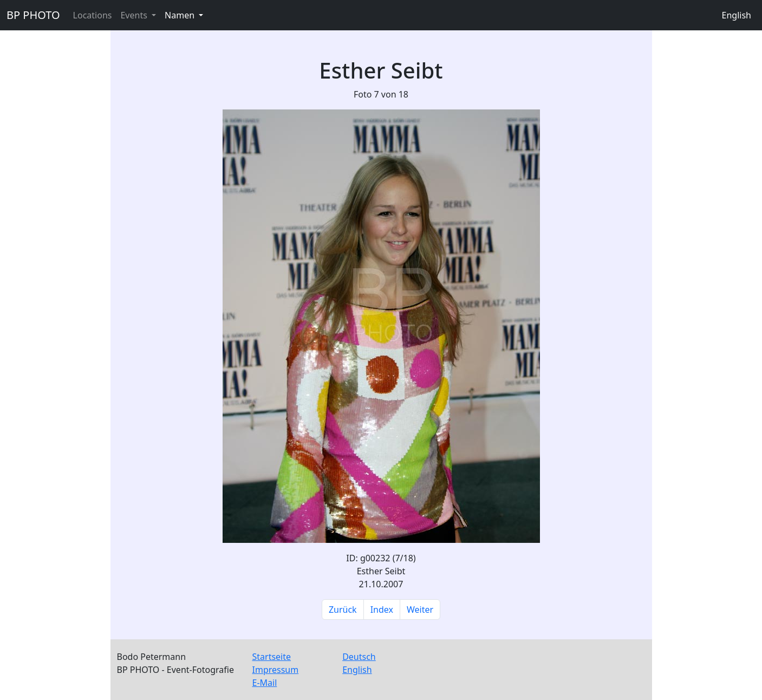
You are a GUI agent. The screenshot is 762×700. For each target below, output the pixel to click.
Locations (93, 15)
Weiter (420, 610)
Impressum (276, 670)
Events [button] (135, 15)
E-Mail (265, 683)
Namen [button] (181, 15)
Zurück (343, 610)
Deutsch (359, 657)
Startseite (272, 657)
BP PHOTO (33, 15)
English (737, 15)
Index (382, 610)
